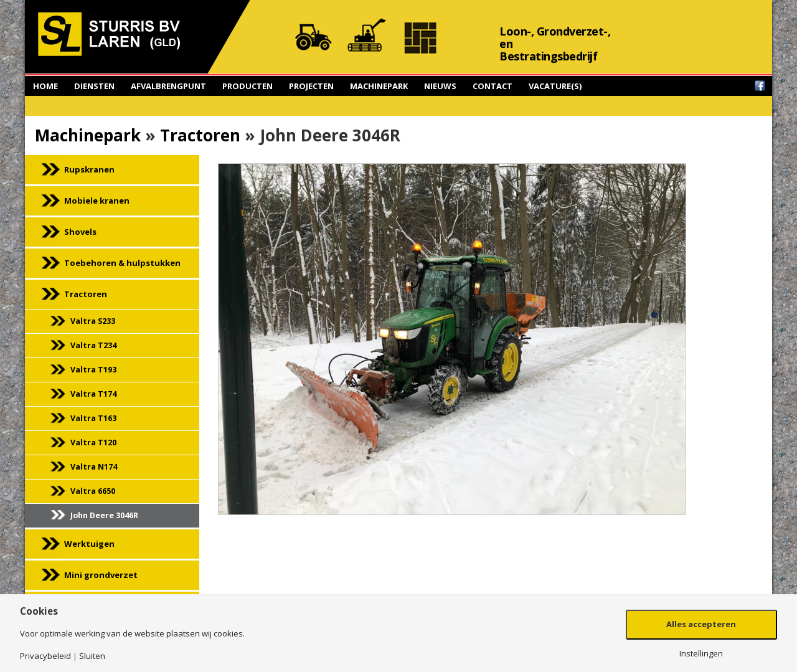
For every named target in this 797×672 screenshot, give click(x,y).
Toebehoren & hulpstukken (122, 263)
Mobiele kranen (97, 201)
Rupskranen (89, 169)
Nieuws (440, 86)
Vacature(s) (555, 86)
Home (45, 86)
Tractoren (200, 135)
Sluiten (92, 656)
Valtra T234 (93, 345)
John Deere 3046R (104, 515)
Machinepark (379, 86)
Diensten (94, 86)
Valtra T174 (93, 394)
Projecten (311, 86)
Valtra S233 (93, 321)
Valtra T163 (93, 418)
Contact (493, 86)
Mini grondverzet (101, 575)
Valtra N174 (94, 467)
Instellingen (701, 654)
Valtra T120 (93, 442)
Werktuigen (89, 544)
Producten (248, 86)
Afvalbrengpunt (168, 86)
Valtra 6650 (93, 491)
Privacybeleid (45, 656)
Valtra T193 (93, 370)
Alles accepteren (701, 624)
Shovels (80, 232)
